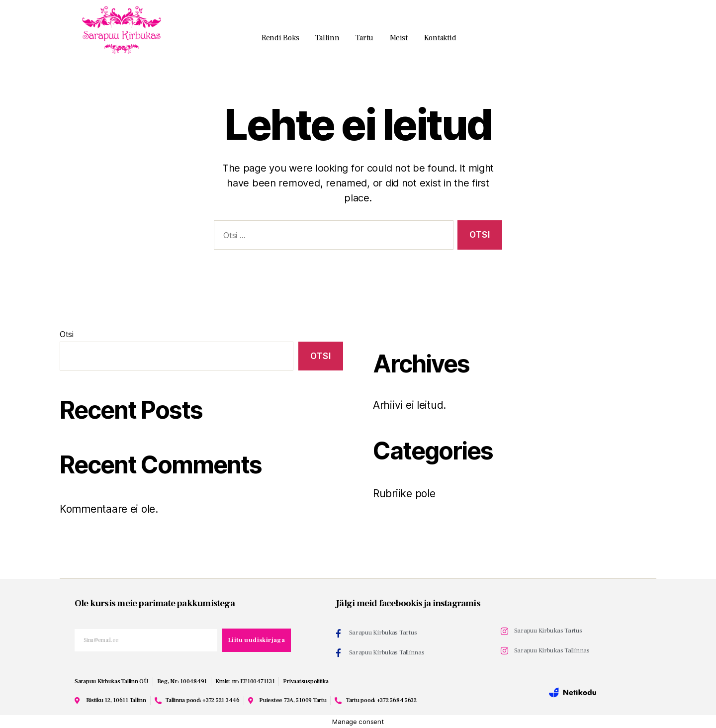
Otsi (67, 334)
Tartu (364, 38)
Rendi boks (280, 38)
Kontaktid (440, 38)
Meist (399, 38)
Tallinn (327, 38)
